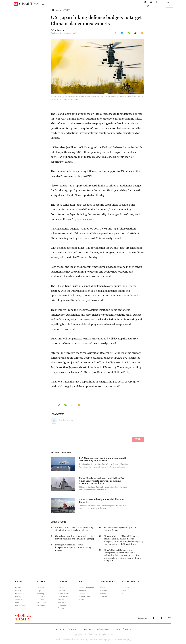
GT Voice (40, 588)
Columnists (62, 605)
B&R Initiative (42, 602)
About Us (60, 629)
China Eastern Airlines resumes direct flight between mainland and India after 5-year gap (75, 537)
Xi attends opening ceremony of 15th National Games (120, 529)
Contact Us (87, 629)
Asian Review (63, 596)
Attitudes (83, 591)
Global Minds (63, 593)
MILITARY (65, 10)
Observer (61, 591)
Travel (81, 599)
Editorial (61, 588)
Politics (18, 588)
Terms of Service (123, 629)
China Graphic (21, 605)
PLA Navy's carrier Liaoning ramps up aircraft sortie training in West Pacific (102, 459)
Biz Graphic (41, 605)
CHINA (54, 10)
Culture (82, 593)
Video (103, 588)
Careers (73, 629)
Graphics (104, 591)
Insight (39, 591)
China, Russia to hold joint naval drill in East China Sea (102, 501)
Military (18, 596)
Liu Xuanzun (59, 30)
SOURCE (41, 582)
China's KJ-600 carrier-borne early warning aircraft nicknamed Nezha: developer (74, 529)
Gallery (103, 593)
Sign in (169, 4)
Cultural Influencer (86, 588)
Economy (40, 593)
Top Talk (61, 599)
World (124, 591)
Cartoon (61, 608)
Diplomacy (20, 593)
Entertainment (85, 596)
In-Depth (125, 588)
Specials (104, 596)
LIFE (81, 582)
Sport (124, 593)
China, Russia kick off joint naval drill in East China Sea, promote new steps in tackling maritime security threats (102, 481)
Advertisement (104, 629)
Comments (41, 596)
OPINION (62, 582)
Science (18, 599)
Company (40, 599)
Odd (17, 602)
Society (18, 591)
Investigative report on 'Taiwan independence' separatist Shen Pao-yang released (73, 547)
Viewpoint (62, 602)
